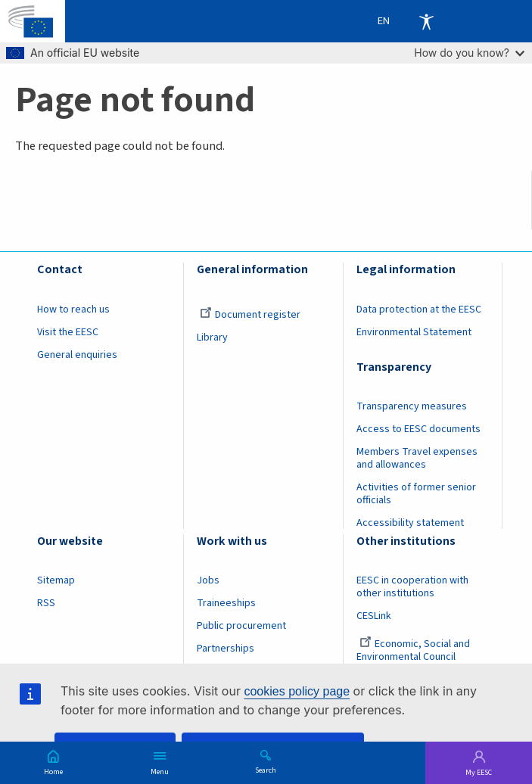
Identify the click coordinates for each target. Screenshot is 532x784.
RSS (46, 603)
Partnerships (226, 649)
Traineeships (226, 603)
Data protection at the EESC (419, 310)
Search (266, 770)
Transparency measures (412, 406)
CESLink (374, 616)
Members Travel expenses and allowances (417, 458)
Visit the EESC (68, 332)
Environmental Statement (414, 332)
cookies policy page (297, 691)
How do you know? (469, 53)
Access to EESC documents (418, 429)
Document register (250, 315)
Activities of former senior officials (416, 494)
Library (212, 338)
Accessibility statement (410, 523)
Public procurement (241, 626)
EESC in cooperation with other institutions (412, 587)
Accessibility (426, 21)
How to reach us (73, 310)
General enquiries (77, 355)
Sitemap (56, 580)
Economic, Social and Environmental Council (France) (413, 657)
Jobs (208, 580)
